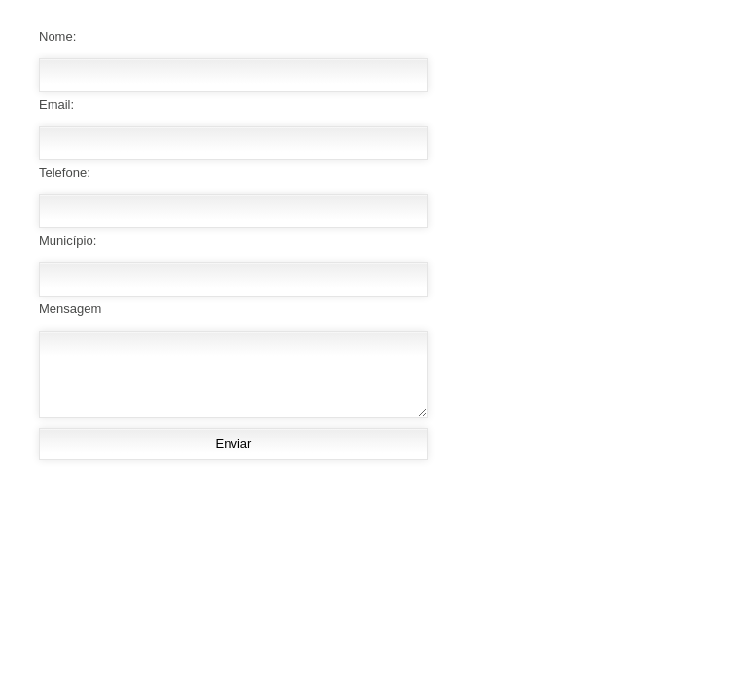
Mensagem (70, 309)
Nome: (57, 36)
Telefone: (65, 173)
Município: (68, 241)
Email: (56, 105)
